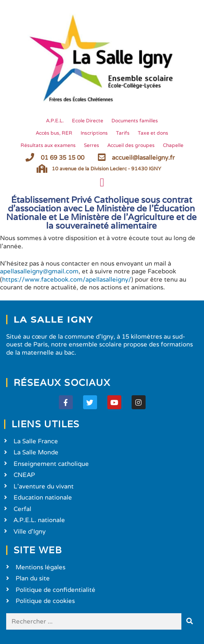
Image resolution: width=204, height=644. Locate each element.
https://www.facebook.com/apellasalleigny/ (67, 279)
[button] (102, 183)
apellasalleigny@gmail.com (39, 271)
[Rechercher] (190, 621)
